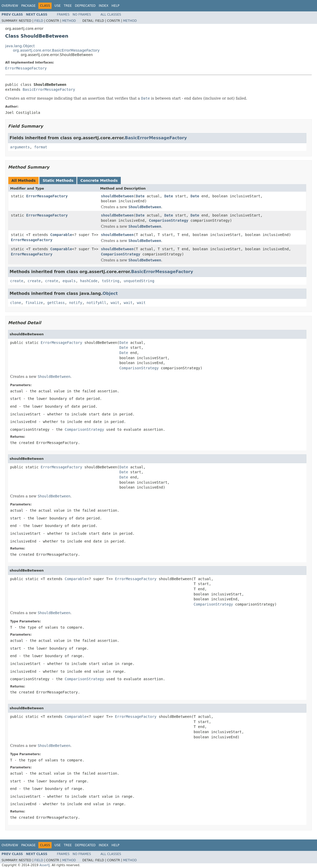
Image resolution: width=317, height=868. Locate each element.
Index (104, 6)
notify (76, 303)
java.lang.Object (20, 46)
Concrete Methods (99, 180)
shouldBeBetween (117, 196)
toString (111, 281)
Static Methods (58, 180)
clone (16, 303)
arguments (20, 147)
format (41, 147)
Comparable (61, 235)
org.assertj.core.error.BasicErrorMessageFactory (56, 50)
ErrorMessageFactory (26, 68)
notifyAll (96, 303)
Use (58, 6)
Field (39, 21)
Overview (10, 6)
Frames (63, 15)
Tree (68, 6)
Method (69, 21)
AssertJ (45, 865)
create (17, 281)
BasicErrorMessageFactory (49, 89)
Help (115, 6)
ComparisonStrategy (169, 220)
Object (110, 293)
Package (28, 6)
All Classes (111, 15)
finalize (34, 303)
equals (69, 281)
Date (140, 196)
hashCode (89, 281)
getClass (56, 303)
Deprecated (85, 6)
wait (115, 303)
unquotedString (139, 281)
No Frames (82, 15)
